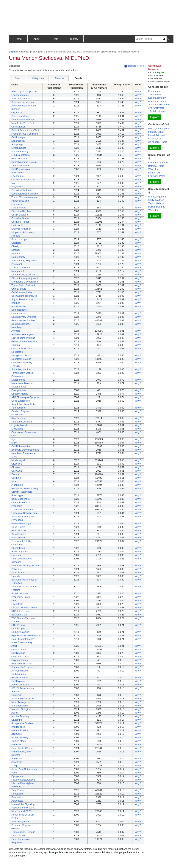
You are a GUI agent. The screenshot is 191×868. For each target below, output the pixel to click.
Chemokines (18, 548)
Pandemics (17, 797)
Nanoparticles (19, 271)
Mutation (16, 745)
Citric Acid (17, 695)
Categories (38, 78)
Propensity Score (21, 597)
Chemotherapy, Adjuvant (25, 278)
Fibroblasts (17, 604)
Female (15, 474)
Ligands (16, 576)
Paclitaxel (17, 264)
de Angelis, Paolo (158, 142)
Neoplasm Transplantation (25, 565)
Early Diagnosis (20, 552)
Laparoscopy (18, 141)
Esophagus (17, 176)
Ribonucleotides (20, 678)
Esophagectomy (20, 95)
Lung (14, 766)
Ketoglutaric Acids (21, 355)
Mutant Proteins (20, 730)
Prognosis (17, 506)
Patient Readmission (22, 699)
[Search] (149, 39)
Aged (14, 439)
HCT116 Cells (19, 530)
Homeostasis (18, 313)
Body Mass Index (21, 499)
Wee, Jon (153, 169)
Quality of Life (19, 289)
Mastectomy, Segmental (24, 260)
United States (19, 836)
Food (14, 773)
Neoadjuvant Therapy (23, 120)
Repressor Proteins (22, 664)
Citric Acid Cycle (20, 656)
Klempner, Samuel (158, 163)
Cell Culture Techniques (24, 296)
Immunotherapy (20, 151)
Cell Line (16, 478)
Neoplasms (17, 794)
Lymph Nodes (19, 148)
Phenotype (17, 495)
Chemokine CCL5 (21, 502)
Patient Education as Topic (26, 130)
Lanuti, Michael (156, 135)
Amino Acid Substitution (24, 769)
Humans (16, 253)
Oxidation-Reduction (22, 190)
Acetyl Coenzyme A (22, 685)
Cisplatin (16, 243)
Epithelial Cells (19, 615)
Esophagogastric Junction (25, 194)
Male (14, 443)
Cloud (18, 78)
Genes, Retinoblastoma (24, 341)
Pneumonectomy (21, 116)
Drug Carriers (19, 534)
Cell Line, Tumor (20, 222)
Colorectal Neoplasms (23, 179)
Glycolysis (17, 464)
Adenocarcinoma (21, 99)
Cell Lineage (18, 137)
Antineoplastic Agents (23, 334)
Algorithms (17, 485)
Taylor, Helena (156, 203)
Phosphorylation (20, 822)
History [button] (74, 39)
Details (78, 78)
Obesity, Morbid (20, 394)
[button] (169, 39)
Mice (14, 481)
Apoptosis (17, 762)
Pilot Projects (18, 538)
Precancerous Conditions (25, 134)
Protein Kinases (20, 593)
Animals (16, 331)
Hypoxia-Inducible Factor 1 (26, 635)
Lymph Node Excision (23, 275)
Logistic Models (20, 425)
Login (12, 52)
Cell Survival (18, 127)
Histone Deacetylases (23, 780)
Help (55, 39)
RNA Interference (21, 611)
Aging (14, 713)
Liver (14, 600)
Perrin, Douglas (157, 207)
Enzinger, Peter (157, 176)
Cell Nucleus (18, 653)
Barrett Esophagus (21, 523)
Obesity (15, 246)
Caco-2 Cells (18, 527)
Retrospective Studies (23, 320)
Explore (155, 117)
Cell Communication (22, 292)
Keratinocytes (19, 208)
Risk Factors (18, 418)
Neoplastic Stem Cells (23, 123)
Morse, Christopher (159, 129)
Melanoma (17, 429)
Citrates (16, 345)
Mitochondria (18, 380)
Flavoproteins (19, 390)
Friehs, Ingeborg (157, 197)
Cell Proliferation (20, 215)
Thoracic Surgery (21, 268)
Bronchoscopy (19, 239)
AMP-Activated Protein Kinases (157, 110)
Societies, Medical (21, 369)
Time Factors (18, 790)
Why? (138, 91)
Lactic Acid (17, 225)
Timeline (59, 78)
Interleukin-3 (18, 727)
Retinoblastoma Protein (24, 162)
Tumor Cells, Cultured (23, 285)
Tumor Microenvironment (25, 197)
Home (18, 39)
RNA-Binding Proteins (23, 338)
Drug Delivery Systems (24, 317)
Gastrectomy (18, 257)
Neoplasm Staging (21, 359)
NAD (14, 183)
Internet (15, 303)
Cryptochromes (20, 660)
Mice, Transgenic (21, 702)
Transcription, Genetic (23, 832)
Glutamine (17, 720)
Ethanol (15, 250)
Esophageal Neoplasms (24, 91)
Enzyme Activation (21, 229)
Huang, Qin (154, 173)
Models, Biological (21, 709)
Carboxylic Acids (20, 632)
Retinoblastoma (20, 158)
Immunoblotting (20, 706)
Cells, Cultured (19, 649)
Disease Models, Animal (24, 608)
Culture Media (19, 741)
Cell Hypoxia (18, 681)
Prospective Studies (22, 723)
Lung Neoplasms (21, 155)
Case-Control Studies (23, 748)
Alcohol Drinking (20, 716)
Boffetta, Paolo (156, 166)
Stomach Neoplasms (23, 102)
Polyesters (17, 187)
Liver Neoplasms (20, 166)
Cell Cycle (17, 471)
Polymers (16, 569)
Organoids (17, 113)
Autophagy (17, 144)
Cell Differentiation (21, 446)
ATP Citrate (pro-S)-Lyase (25, 397)
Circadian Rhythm (21, 211)
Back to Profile (134, 66)
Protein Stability (20, 737)
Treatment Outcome (22, 509)
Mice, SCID (18, 573)
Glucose (16, 467)
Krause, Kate (155, 139)
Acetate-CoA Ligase (22, 667)
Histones (16, 555)
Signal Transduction (22, 299)
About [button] (37, 39)
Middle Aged (18, 460)
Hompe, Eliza (155, 132)
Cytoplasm (17, 776)
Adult (14, 646)
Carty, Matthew (156, 200)
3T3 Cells (17, 734)
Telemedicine (18, 408)
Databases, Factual (22, 422)
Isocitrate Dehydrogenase (25, 450)
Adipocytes (17, 801)
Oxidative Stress (20, 218)
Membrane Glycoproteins (25, 282)
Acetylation (17, 758)
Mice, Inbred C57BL (22, 811)
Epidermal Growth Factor (25, 513)
